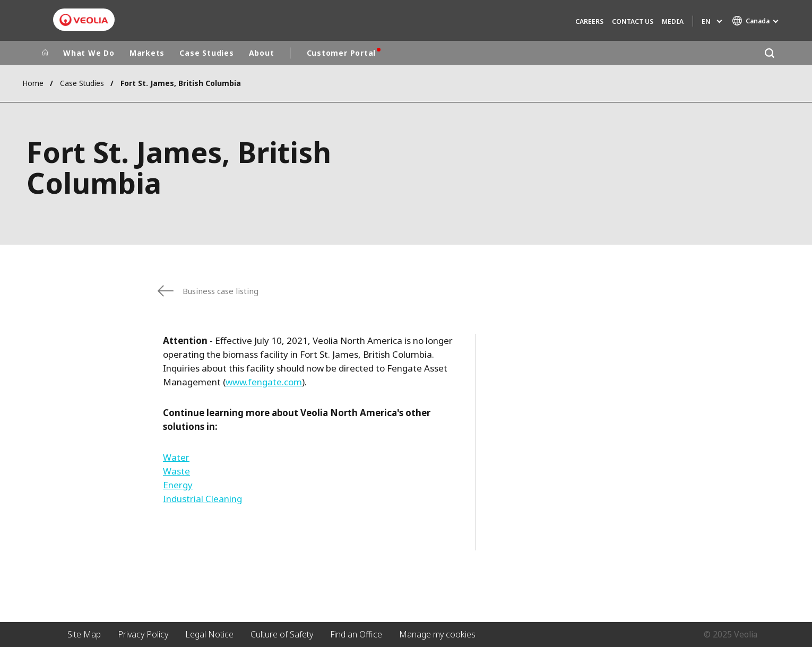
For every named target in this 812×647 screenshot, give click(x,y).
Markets (147, 53)
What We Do (89, 53)
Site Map (84, 634)
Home (33, 83)
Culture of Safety (282, 634)
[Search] (769, 53)
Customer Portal (342, 53)
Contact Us (633, 21)
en (706, 21)
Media (673, 21)
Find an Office (356, 634)
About (262, 53)
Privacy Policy (143, 634)
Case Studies (206, 53)
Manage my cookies (437, 634)
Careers (589, 21)
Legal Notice (209, 634)
